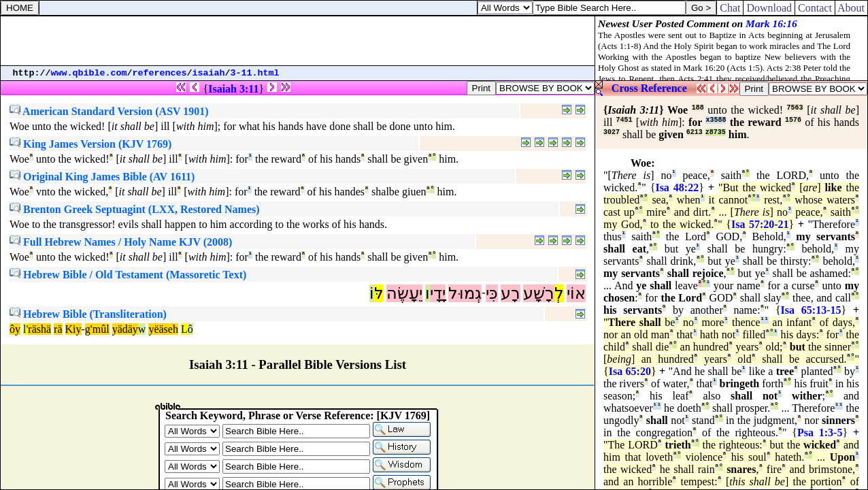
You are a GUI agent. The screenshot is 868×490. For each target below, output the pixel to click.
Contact (815, 8)
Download (769, 8)
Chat (730, 8)
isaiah (209, 73)
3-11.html (255, 73)
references (160, 73)
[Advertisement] (298, 41)
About (851, 8)
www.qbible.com (89, 73)
